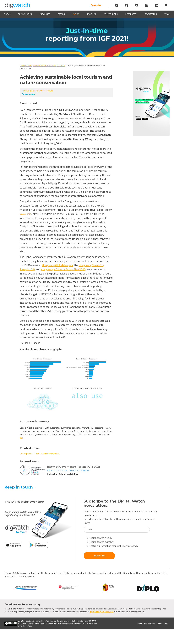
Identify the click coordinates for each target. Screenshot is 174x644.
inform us (83, 623)
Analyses (91, 14)
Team (167, 14)
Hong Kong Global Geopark (57, 265)
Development (26, 453)
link (21, 438)
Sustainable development (48, 453)
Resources (131, 14)
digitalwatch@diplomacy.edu (102, 612)
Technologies (25, 14)
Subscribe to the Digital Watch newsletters (114, 503)
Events (76, 14)
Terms (159, 624)
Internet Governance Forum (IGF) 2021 (49, 66)
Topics (8, 14)
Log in (166, 624)
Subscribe (96, 5)
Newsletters (150, 14)
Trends (61, 14)
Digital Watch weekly (99, 538)
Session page (29, 94)
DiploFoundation (78, 621)
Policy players (111, 14)
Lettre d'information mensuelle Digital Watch (112, 546)
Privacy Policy (149, 624)
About (140, 624)
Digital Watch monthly (100, 542)
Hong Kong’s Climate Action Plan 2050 (63, 269)
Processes (45, 14)
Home (22, 66)
